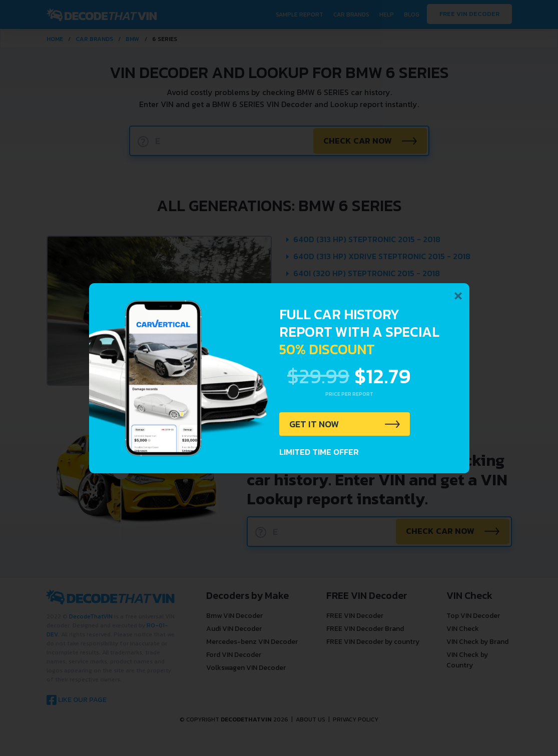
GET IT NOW (316, 425)
